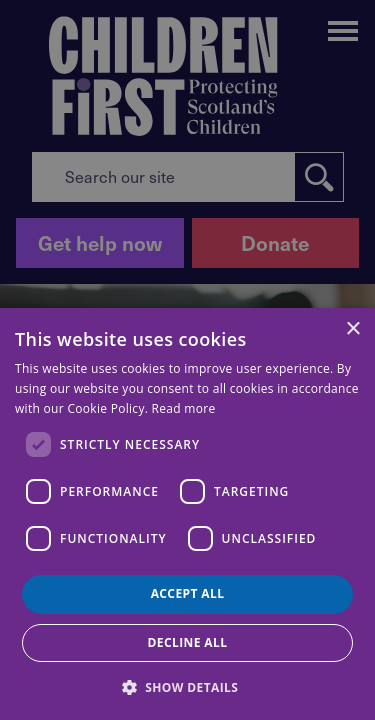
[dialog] (187, 514)
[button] (188, 686)
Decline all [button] (188, 642)
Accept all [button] (188, 593)
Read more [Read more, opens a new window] (184, 408)
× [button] (352, 329)
